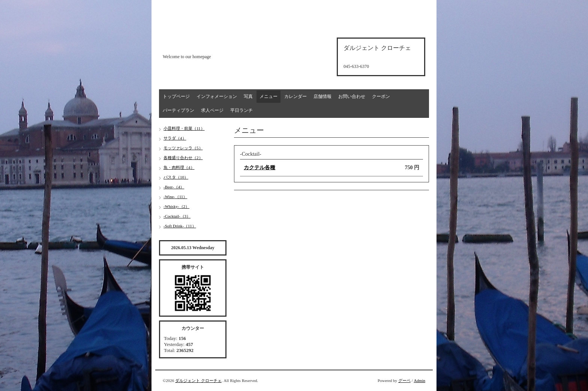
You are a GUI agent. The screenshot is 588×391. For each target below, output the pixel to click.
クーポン (381, 96)
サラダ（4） (175, 138)
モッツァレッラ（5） (183, 148)
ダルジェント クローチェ (198, 380)
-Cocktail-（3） (177, 216)
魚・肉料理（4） (179, 167)
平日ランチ (241, 110)
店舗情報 (322, 96)
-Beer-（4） (174, 187)
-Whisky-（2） (176, 206)
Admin (419, 380)
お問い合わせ (352, 96)
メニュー (268, 96)
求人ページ (212, 110)
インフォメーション (217, 96)
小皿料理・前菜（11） (184, 128)
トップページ (176, 96)
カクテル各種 (259, 168)
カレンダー (295, 96)
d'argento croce (200, 44)
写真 (248, 96)
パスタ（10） (176, 177)
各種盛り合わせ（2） (183, 158)
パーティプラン (178, 110)
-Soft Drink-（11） (180, 226)
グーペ (404, 380)
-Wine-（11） (175, 197)
